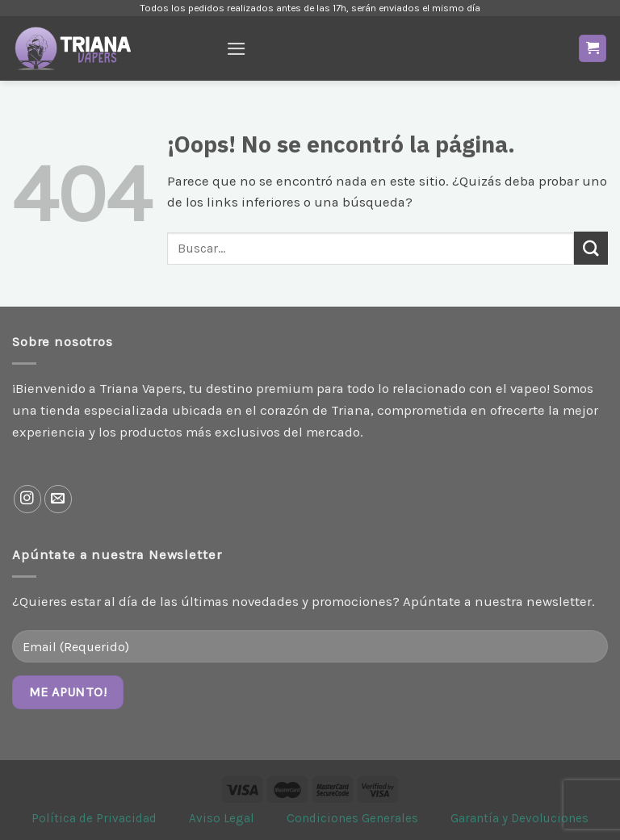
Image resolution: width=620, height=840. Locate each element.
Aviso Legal (222, 818)
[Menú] (237, 49)
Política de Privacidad (94, 818)
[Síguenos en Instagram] (28, 499)
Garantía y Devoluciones (519, 818)
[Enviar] (591, 248)
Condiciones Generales (352, 818)
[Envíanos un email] (59, 499)
